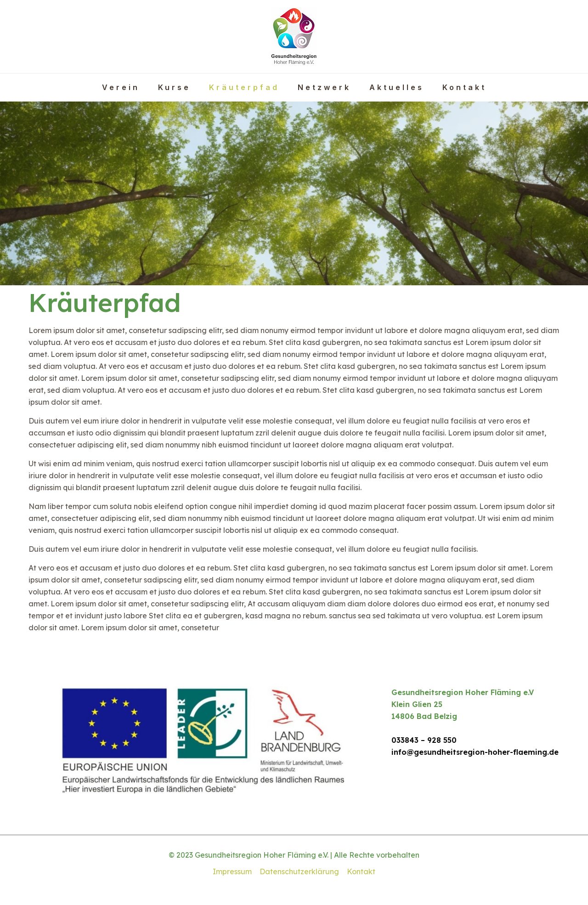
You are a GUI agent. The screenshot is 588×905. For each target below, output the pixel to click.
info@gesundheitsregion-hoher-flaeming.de (475, 752)
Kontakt (361, 871)
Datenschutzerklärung (299, 871)
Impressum (232, 871)
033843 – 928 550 (424, 740)
